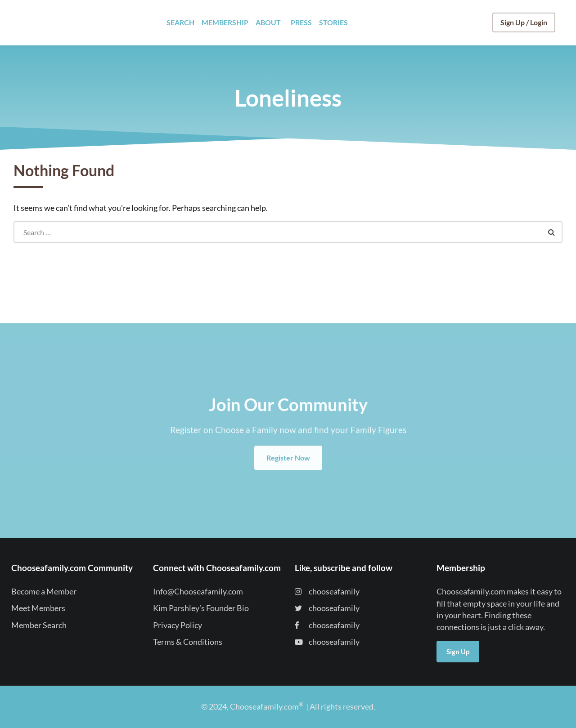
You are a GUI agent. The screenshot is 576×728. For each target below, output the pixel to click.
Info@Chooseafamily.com (198, 592)
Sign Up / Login (524, 22)
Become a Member (44, 592)
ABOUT (268, 22)
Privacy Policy (178, 625)
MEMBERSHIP (225, 22)
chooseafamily (327, 592)
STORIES (333, 22)
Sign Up (458, 652)
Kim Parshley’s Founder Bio (201, 608)
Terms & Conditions (188, 642)
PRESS (301, 22)
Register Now (288, 470)
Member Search (39, 625)
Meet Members (38, 608)
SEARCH (180, 22)
